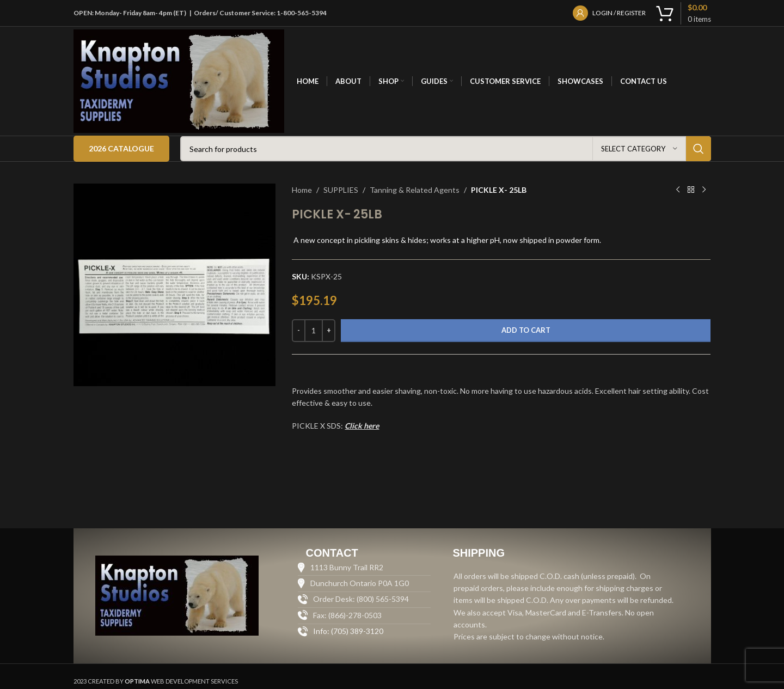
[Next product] (704, 190)
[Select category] (639, 149)
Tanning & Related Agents (415, 190)
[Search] (446, 149)
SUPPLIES (341, 190)
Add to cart (526, 330)
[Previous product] (678, 190)
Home (302, 190)
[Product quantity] (314, 331)
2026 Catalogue (121, 148)
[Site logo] (179, 80)
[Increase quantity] (329, 331)
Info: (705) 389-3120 (348, 631)
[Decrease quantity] (299, 331)
